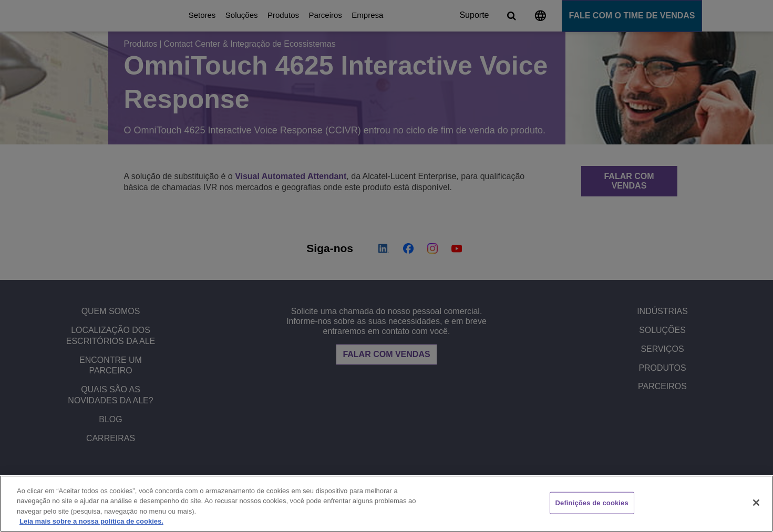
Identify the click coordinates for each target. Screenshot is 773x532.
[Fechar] (756, 503)
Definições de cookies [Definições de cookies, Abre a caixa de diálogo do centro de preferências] (592, 503)
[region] (387, 504)
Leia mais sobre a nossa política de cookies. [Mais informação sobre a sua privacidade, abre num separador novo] (91, 521)
